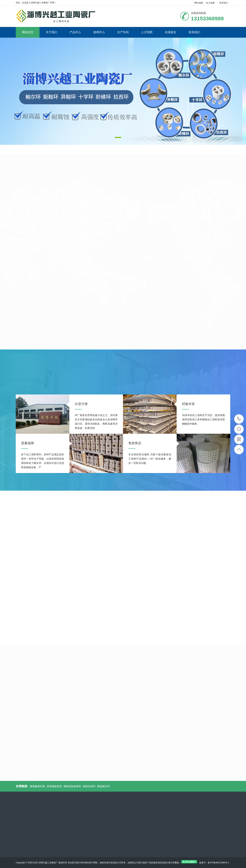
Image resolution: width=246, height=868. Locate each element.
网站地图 (199, 3)
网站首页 (28, 32)
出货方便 (81, 404)
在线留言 (171, 32)
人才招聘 (147, 32)
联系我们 (224, 3)
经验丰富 (188, 404)
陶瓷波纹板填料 (72, 786)
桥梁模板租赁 (54, 786)
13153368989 (239, 419)
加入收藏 (210, 3)
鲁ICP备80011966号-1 (218, 863)
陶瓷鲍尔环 (104, 786)
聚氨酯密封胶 (38, 786)
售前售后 (135, 443)
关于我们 (51, 32)
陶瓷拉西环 (89, 786)
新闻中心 (99, 32)
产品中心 (75, 32)
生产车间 (123, 32)
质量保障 (28, 443)
